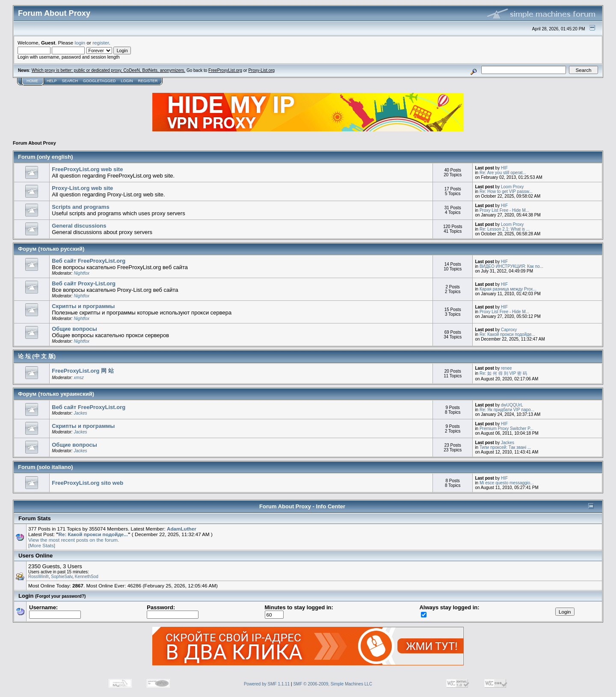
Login (127, 81)
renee (506, 368)
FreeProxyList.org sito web (87, 483)
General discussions (79, 226)
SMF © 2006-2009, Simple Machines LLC (333, 684)
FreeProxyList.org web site (87, 169)
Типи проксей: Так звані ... (505, 447)
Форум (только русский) (51, 249)
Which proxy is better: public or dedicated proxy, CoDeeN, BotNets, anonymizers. (108, 70)
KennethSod (87, 577)
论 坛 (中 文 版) (37, 356)
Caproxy (509, 330)
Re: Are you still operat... (503, 173)
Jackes (80, 413)
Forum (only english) (46, 157)
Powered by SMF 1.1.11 (267, 684)
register (101, 43)
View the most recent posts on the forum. (74, 540)
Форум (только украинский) (56, 394)
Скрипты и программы (83, 306)
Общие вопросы (74, 329)
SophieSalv (62, 577)
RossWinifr (38, 577)
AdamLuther (182, 529)
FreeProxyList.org (225, 70)
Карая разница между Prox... (508, 289)
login (80, 43)
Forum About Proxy (34, 143)
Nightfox (81, 273)
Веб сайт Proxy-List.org (84, 283)
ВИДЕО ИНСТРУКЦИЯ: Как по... (511, 266)
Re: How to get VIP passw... (506, 191)
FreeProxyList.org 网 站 (83, 371)
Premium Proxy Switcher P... (506, 429)
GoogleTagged (99, 81)
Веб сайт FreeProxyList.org (89, 261)
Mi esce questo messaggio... (507, 483)
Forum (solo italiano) (46, 467)
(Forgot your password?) (60, 596)
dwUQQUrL (512, 405)
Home (32, 81)
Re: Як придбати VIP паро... (507, 410)
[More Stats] (42, 545)
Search (70, 81)
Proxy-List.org (261, 70)
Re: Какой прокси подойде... (507, 334)
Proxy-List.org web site (82, 188)
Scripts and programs (80, 207)
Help (52, 81)
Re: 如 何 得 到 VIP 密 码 (503, 373)
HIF (504, 168)
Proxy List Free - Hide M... (504, 210)
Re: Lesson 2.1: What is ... (505, 229)
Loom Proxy (512, 187)
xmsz (78, 378)
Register (148, 81)
